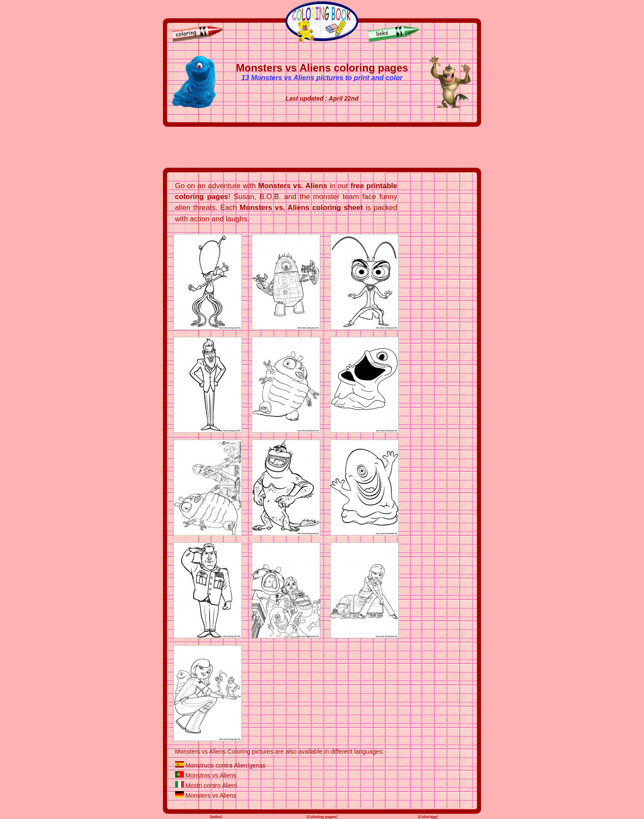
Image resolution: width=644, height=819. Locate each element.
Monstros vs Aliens (211, 775)
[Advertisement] (322, 147)
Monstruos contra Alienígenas (225, 765)
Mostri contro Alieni (211, 785)
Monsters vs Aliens (211, 795)
